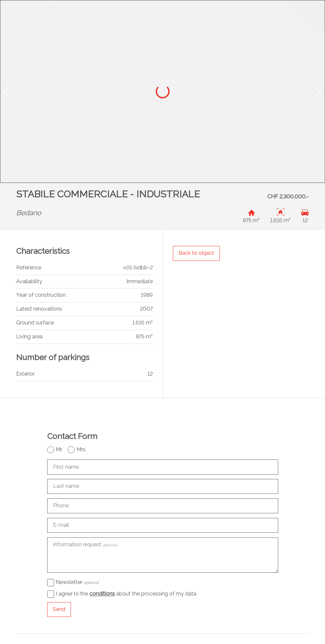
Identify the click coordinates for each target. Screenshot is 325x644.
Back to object (196, 253)
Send (59, 609)
